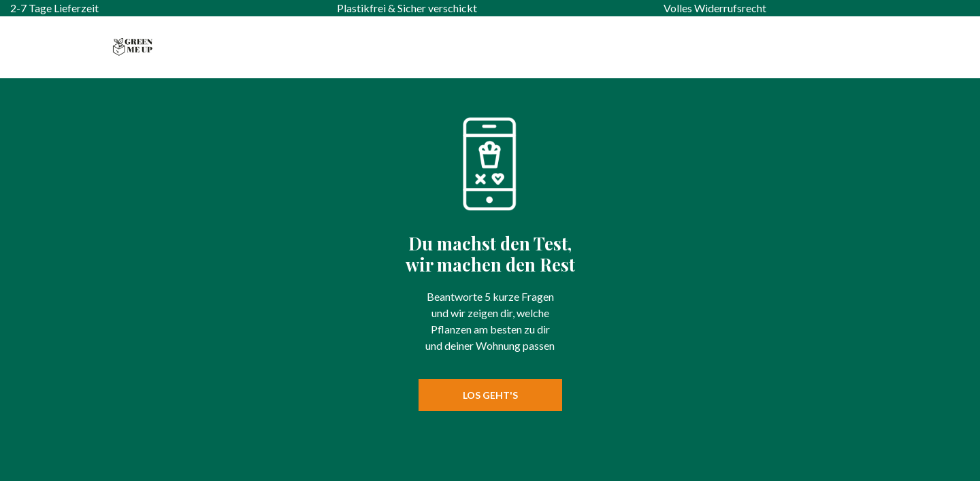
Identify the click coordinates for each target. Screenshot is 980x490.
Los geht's (490, 395)
